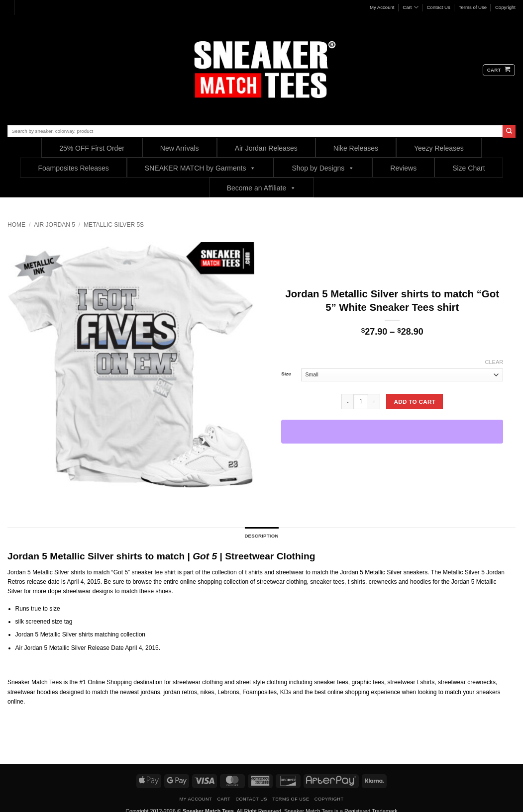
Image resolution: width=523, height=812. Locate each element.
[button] (499, 70)
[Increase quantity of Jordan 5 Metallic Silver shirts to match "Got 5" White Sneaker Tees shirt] (374, 401)
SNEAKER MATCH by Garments (201, 168)
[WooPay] (392, 432)
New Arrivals (180, 148)
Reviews (403, 168)
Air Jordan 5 (54, 225)
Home (16, 225)
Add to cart (415, 402)
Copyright (505, 7)
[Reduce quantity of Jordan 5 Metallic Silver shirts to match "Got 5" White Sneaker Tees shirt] (347, 401)
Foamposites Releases (73, 168)
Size (286, 374)
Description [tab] (262, 536)
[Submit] (509, 131)
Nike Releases (356, 148)
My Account (382, 7)
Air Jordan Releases (266, 148)
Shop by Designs (323, 168)
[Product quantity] (361, 401)
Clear (494, 362)
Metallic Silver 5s (114, 225)
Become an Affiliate (262, 188)
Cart (410, 7)
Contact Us (438, 7)
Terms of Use (473, 7)
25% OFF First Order (92, 148)
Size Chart (469, 168)
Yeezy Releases (439, 148)
